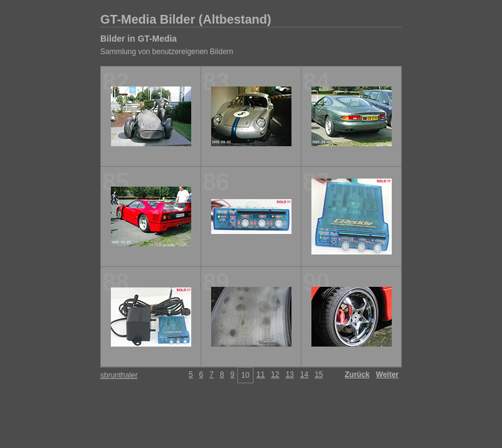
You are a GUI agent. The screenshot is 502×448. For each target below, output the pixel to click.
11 (261, 375)
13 (289, 375)
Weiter (387, 375)
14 (304, 375)
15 (319, 375)
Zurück (358, 375)
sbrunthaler (119, 375)
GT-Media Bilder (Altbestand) (186, 19)
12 (275, 375)
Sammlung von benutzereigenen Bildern (167, 52)
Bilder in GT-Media (139, 39)
